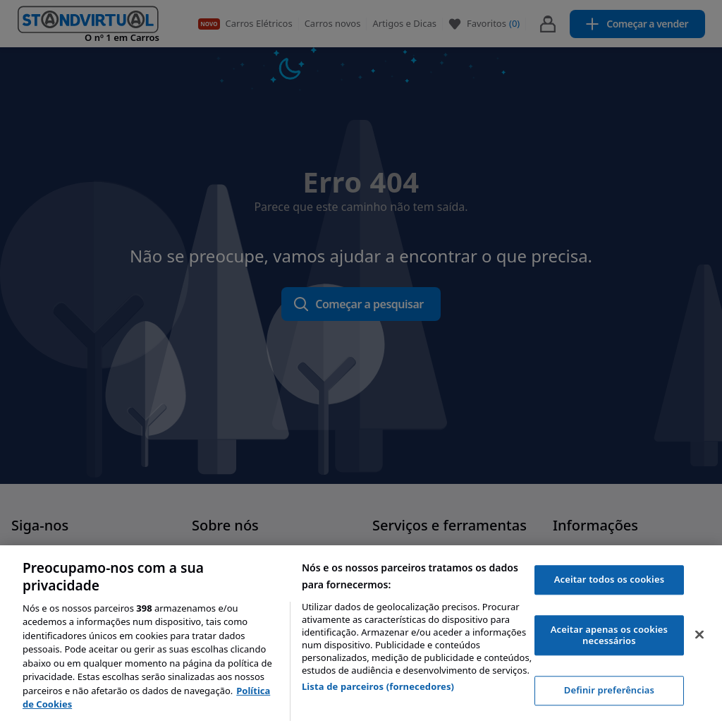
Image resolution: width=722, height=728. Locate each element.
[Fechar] (699, 635)
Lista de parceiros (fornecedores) (378, 686)
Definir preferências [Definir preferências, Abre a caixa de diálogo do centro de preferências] (609, 691)
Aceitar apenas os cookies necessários (609, 635)
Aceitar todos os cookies (610, 580)
